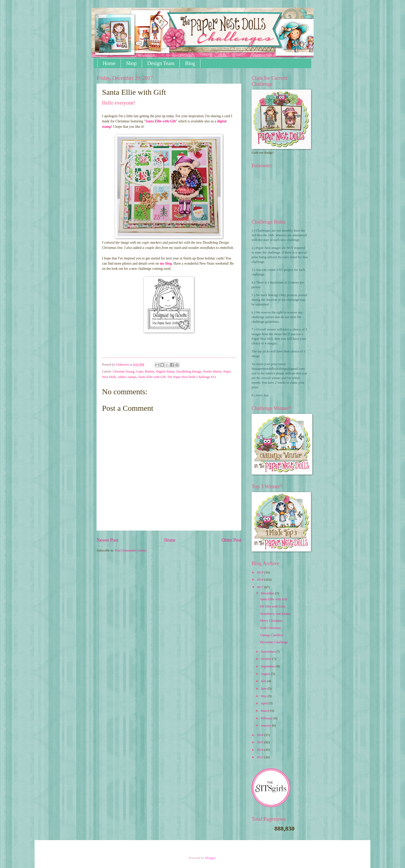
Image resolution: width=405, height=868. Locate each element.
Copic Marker (145, 372)
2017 (260, 587)
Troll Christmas (270, 628)
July (264, 681)
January (266, 725)
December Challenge (274, 642)
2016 (260, 735)
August (266, 674)
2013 (260, 757)
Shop (131, 63)
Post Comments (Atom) (131, 550)
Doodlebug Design (189, 372)
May (264, 696)
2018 (260, 580)
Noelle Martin (212, 372)
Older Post (231, 540)
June (264, 689)
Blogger (210, 858)
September (268, 666)
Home (109, 63)
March (265, 711)
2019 (260, 572)
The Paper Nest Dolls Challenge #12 (192, 377)
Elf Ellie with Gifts (272, 606)
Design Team (161, 63)
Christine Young (123, 372)
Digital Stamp (165, 372)
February (267, 718)
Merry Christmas (271, 621)
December (268, 593)
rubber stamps (127, 377)
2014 (260, 750)
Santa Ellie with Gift (161, 121)
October (266, 659)
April (264, 703)
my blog (166, 263)
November (268, 652)
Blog (190, 63)
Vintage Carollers (271, 635)
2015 (260, 742)
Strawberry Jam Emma (275, 614)
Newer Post (107, 540)
